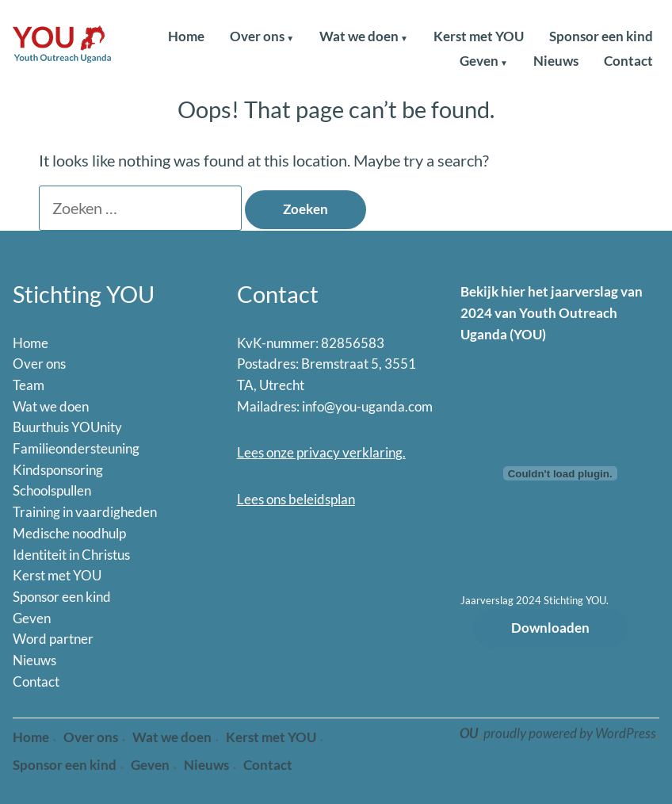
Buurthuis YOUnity (67, 427)
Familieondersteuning (76, 449)
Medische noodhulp (69, 534)
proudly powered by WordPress (570, 733)
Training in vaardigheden (85, 512)
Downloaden (550, 628)
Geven (479, 62)
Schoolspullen (52, 491)
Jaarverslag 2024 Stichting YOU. (535, 600)
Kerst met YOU (479, 38)
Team (29, 385)
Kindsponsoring (58, 470)
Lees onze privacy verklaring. (321, 453)
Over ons (257, 38)
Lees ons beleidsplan (296, 500)
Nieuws (556, 62)
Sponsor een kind (601, 38)
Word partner (53, 639)
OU (469, 733)
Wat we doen (359, 38)
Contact (628, 62)
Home (186, 38)
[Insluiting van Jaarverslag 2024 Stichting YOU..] (560, 473)
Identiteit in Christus (71, 555)
